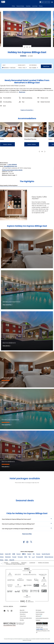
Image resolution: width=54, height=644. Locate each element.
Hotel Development (40, 612)
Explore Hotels (39, 614)
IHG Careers (38, 610)
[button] (52, 2)
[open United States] (15, 563)
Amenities (28, 6)
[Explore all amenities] (27, 110)
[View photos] (6, 346)
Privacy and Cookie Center (26, 618)
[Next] (30, 47)
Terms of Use (23, 616)
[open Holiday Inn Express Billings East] (15, 564)
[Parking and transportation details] (12, 170)
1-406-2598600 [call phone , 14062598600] (12, 165)
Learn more (40, 629)
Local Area (35, 6)
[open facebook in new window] (23, 542)
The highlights (27, 182)
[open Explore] (6, 563)
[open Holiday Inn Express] (43, 563)
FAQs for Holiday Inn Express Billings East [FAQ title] (27, 513)
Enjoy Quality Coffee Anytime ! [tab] (9, 186)
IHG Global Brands (24, 612)
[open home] (2, 563)
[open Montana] (24, 563)
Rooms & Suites (20, 6)
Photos (41, 6)
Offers (13, 6)
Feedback (38, 620)
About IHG (22, 610)
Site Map (22, 620)
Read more (22, 92)
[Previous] (25, 47)
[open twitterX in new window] (30, 542)
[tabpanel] (27, 205)
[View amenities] (7, 305)
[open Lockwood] (32, 563)
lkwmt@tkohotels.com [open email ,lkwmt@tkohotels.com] (10, 166)
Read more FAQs (27, 534)
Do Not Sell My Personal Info (42, 618)
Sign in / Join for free (45, 2)
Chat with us (23, 614)
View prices (46, 66)
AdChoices (39, 616)
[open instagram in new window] (27, 542)
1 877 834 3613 (20, 624)
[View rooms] (6, 264)
